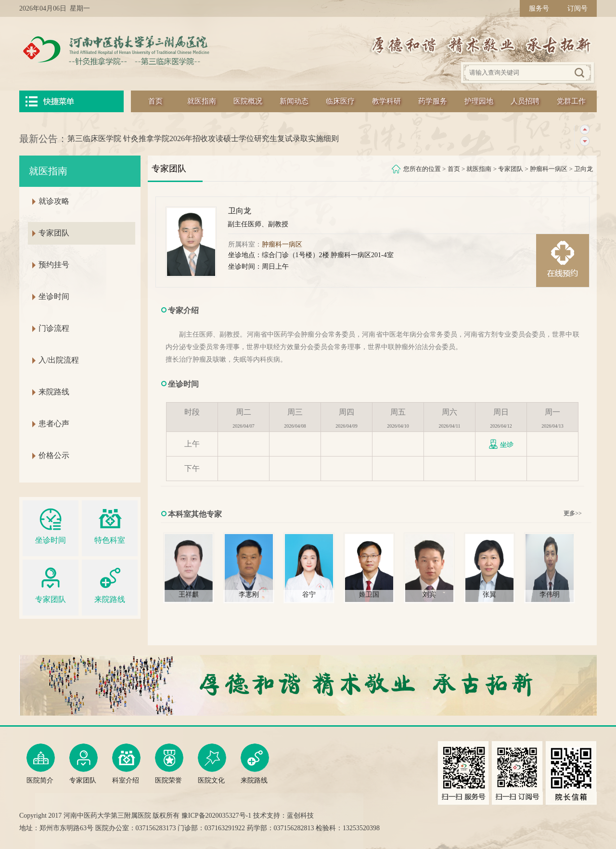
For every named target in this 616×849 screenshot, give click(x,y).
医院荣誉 (169, 764)
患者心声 (54, 424)
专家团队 (511, 169)
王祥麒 (189, 594)
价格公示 (54, 455)
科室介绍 (126, 764)
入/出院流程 (59, 360)
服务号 (539, 8)
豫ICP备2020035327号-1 (216, 816)
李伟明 (550, 594)
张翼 (489, 594)
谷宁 (309, 594)
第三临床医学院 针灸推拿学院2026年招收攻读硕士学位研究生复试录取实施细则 (203, 138)
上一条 (584, 130)
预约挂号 (54, 265)
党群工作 (571, 101)
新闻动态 (294, 101)
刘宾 (429, 594)
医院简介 (41, 764)
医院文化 (212, 764)
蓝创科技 (300, 816)
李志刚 (249, 594)
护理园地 (479, 101)
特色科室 (110, 525)
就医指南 (202, 101)
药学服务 (433, 101)
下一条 (584, 141)
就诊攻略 (54, 201)
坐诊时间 (54, 296)
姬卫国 (369, 594)
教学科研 (386, 101)
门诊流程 (54, 328)
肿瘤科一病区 (549, 169)
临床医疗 (340, 101)
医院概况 (248, 101)
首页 (155, 101)
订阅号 (577, 8)
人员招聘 (525, 101)
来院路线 (54, 392)
